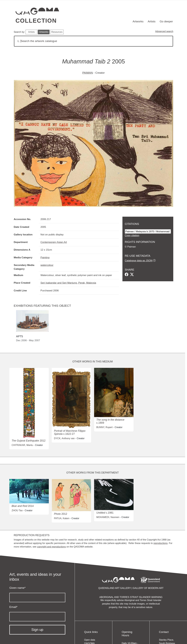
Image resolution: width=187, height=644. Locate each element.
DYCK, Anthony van (64, 438)
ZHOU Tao (17, 510)
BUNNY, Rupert (105, 427)
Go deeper (166, 21)
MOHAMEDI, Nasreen (108, 517)
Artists (152, 21)
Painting (45, 257)
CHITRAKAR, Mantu (22, 445)
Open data (90, 640)
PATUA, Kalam (62, 518)
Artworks (138, 21)
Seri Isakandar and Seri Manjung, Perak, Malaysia (68, 283)
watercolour (47, 265)
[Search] (93, 41)
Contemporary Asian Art (54, 242)
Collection (36, 21)
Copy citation (132, 235)
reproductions (160, 543)
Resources (57, 32)
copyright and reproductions (51, 547)
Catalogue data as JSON (139, 261)
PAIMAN (88, 73)
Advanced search (164, 31)
